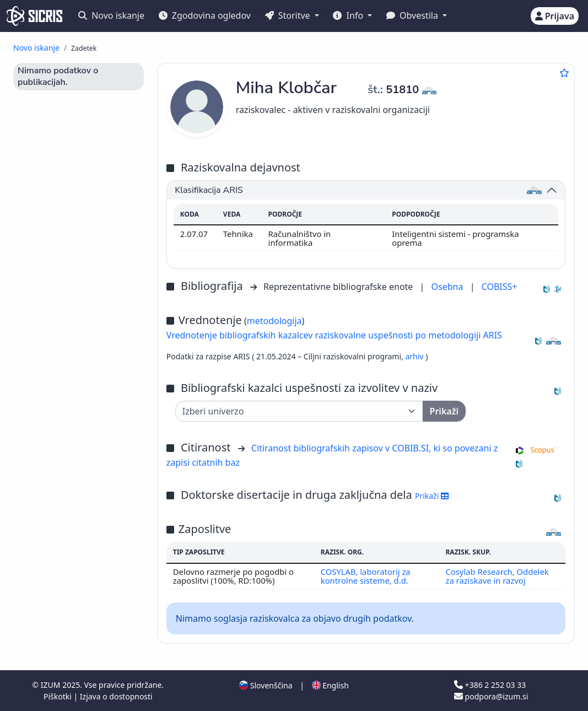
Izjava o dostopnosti (116, 696)
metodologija (274, 321)
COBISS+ (500, 287)
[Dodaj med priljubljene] (564, 73)
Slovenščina (266, 685)
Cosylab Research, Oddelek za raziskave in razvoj (497, 576)
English (330, 685)
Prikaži (432, 496)
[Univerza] (299, 411)
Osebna (449, 287)
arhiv (415, 356)
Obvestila (413, 15)
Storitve (289, 15)
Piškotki (59, 696)
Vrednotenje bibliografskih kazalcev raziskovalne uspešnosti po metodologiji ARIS (334, 335)
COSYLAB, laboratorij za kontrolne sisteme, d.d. (366, 576)
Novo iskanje (111, 15)
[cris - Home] (34, 16)
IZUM (52, 685)
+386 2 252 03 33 (490, 685)
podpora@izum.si (491, 696)
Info (349, 15)
